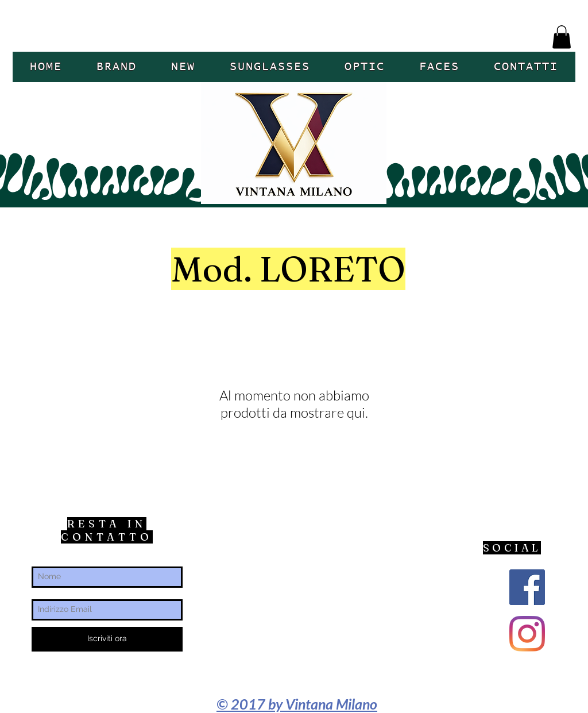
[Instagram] (527, 634)
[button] (562, 37)
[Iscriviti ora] (107, 639)
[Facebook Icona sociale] (527, 587)
